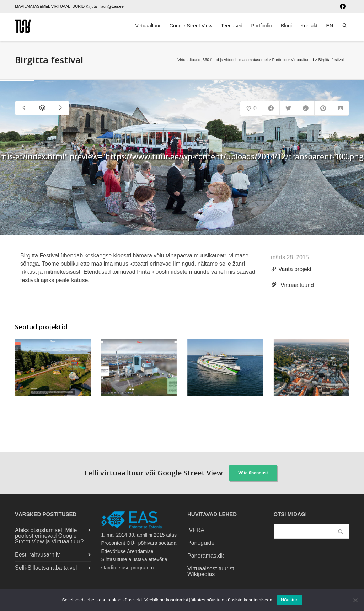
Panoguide (201, 543)
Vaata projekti (292, 270)
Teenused (232, 26)
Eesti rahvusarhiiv (37, 555)
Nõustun (290, 600)
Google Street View (191, 26)
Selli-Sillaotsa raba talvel (46, 568)
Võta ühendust (253, 473)
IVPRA (196, 530)
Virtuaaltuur (148, 26)
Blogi (286, 26)
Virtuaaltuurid (297, 285)
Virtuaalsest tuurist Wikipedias (211, 571)
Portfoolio (261, 26)
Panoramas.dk (206, 556)
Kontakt (309, 26)
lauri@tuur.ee (112, 6)
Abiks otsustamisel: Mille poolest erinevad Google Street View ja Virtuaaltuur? (49, 536)
